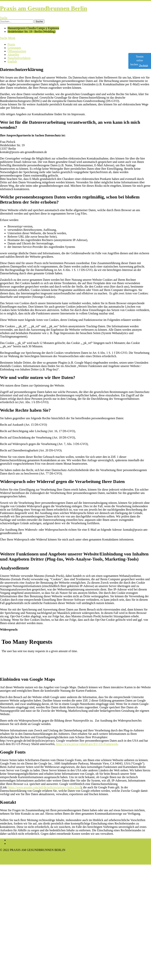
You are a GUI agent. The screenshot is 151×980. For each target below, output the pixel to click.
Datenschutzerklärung (21, 843)
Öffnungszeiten (17, 51)
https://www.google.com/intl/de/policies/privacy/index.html (44, 787)
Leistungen (14, 48)
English (12, 61)
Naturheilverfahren (19, 58)
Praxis (11, 44)
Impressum (14, 840)
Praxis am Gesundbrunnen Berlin (44, 8)
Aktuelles (13, 55)
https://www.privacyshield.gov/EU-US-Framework (87, 744)
